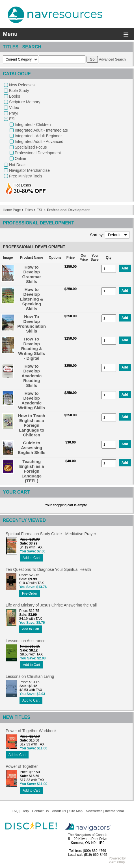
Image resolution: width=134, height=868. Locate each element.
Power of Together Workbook (31, 731)
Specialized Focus (31, 147)
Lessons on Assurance (26, 641)
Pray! (14, 113)
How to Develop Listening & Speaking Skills (32, 299)
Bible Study (19, 91)
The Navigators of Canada (88, 835)
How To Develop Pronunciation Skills (32, 324)
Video (14, 108)
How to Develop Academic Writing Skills (32, 400)
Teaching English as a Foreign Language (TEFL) (32, 471)
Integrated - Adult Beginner (38, 136)
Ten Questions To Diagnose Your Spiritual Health (48, 569)
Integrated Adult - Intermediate (41, 130)
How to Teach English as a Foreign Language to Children (32, 425)
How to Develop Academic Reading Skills (32, 376)
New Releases (22, 85)
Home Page (12, 210)
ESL (13, 119)
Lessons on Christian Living (30, 676)
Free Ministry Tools (26, 176)
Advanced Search (112, 59)
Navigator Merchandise (29, 170)
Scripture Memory (25, 102)
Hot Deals (18, 165)
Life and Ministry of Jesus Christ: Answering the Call (51, 605)
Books (15, 96)
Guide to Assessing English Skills (32, 448)
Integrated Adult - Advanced (39, 142)
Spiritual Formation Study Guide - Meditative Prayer (51, 534)
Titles (29, 210)
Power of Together (22, 766)
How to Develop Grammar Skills (32, 274)
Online (20, 158)
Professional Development (38, 153)
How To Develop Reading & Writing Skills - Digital (32, 349)
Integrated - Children (33, 125)
